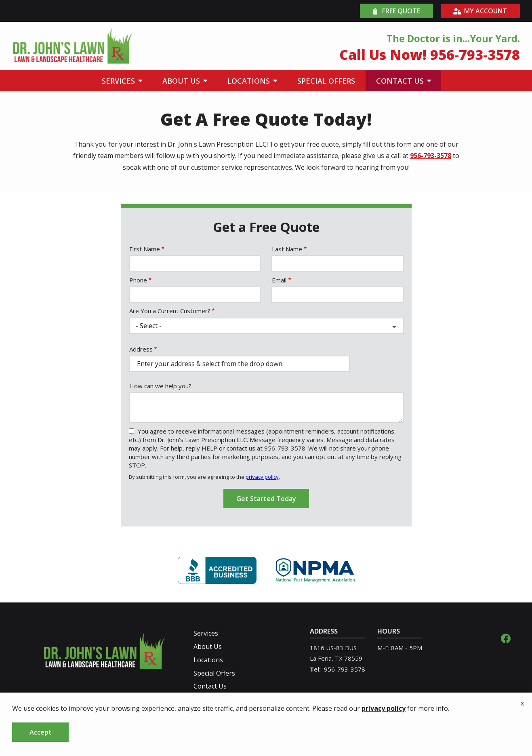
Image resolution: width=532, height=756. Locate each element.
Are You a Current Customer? (170, 311)
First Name (145, 249)
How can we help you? (160, 386)
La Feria (321, 658)
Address (141, 349)
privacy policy (262, 477)
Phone (138, 280)
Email (279, 280)
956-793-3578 (431, 156)
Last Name (287, 249)
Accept (41, 732)
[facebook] (506, 637)
